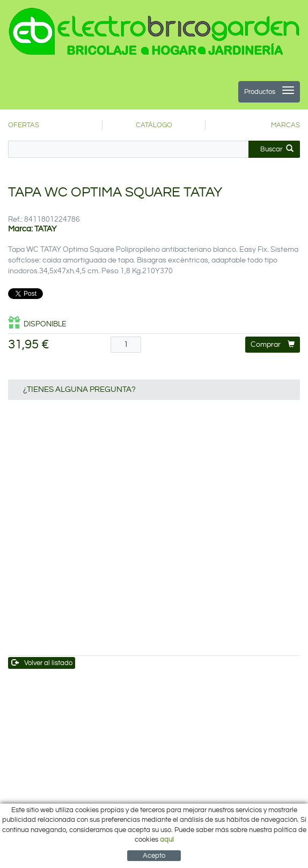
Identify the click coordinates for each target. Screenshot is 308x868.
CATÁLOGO (154, 125)
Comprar (273, 344)
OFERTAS (24, 125)
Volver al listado (42, 663)
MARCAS (285, 125)
